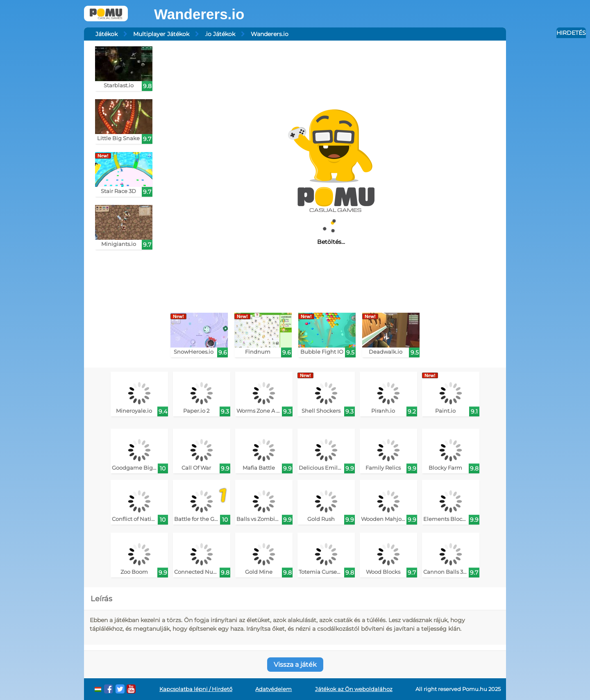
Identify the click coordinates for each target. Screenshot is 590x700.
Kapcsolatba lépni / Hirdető (196, 689)
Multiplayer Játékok (161, 34)
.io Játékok (220, 34)
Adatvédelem (273, 689)
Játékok (107, 34)
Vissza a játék (295, 665)
